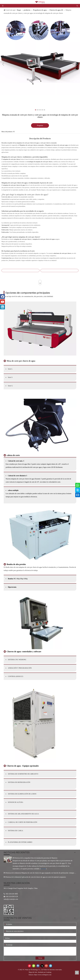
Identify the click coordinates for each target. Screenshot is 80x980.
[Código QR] (9, 910)
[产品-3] (40, 622)
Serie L (10, 369)
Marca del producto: (7, 132)
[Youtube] (2, 302)
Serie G (10, 386)
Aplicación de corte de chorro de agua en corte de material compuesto (44, 877)
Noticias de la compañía (22, 858)
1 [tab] (36, 110)
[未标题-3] (40, 426)
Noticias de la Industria (13, 873)
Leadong (49, 972)
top (77, 973)
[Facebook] (2, 296)
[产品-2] (40, 535)
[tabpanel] (40, 56)
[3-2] (40, 329)
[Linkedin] (2, 307)
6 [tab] (44, 110)
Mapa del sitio (33, 972)
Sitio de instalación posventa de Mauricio (44, 858)
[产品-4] (34, 724)
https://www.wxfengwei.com (43, 975)
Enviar (40, 958)
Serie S (10, 377)
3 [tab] (39, 110)
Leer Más (43, 869)
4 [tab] (41, 110)
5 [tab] (43, 110)
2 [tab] (37, 110)
